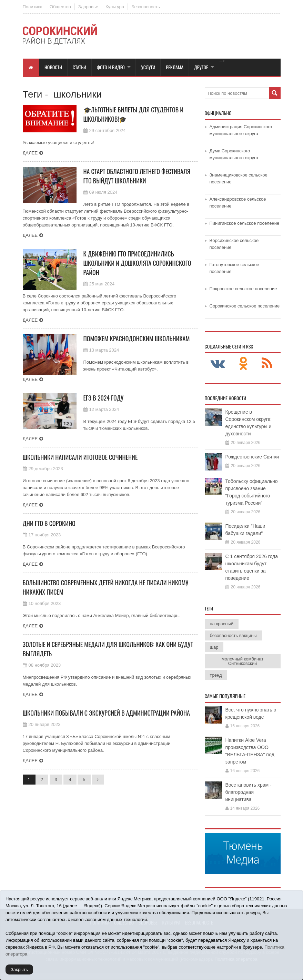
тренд (216, 675)
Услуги (148, 67)
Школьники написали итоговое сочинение (80, 457)
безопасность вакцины (233, 635)
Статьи (79, 67)
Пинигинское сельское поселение (245, 223)
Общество (60, 7)
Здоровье (88, 7)
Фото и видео (111, 67)
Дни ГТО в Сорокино (49, 523)
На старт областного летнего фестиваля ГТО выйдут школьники (137, 176)
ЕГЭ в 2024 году (104, 398)
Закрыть (19, 969)
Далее (30, 153)
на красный (222, 624)
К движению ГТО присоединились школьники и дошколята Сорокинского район (137, 263)
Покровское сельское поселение (243, 289)
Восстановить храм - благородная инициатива (249, 792)
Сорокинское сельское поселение (245, 306)
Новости (53, 67)
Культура (115, 7)
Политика (33, 7)
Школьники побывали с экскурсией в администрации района (106, 713)
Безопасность (146, 7)
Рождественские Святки (252, 457)
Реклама (175, 67)
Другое (201, 67)
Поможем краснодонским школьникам (137, 339)
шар (214, 647)
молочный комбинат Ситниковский (243, 661)
